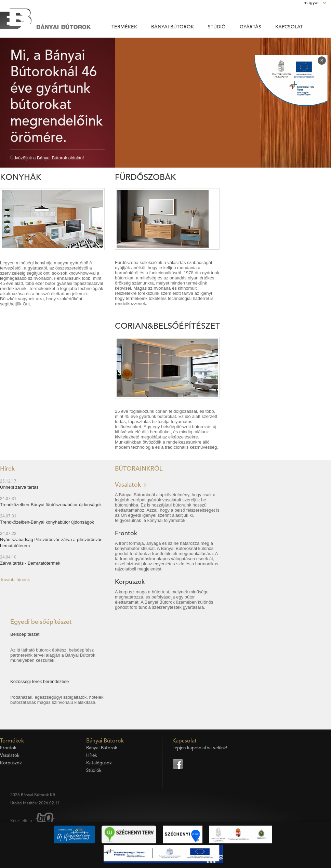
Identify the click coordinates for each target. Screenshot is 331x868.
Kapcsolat (289, 27)
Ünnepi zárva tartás (19, 487)
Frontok (126, 534)
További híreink (15, 580)
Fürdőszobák (145, 178)
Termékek (124, 27)
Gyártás (250, 27)
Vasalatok (128, 485)
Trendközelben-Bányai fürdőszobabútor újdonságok (51, 505)
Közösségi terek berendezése (39, 681)
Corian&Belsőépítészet (168, 327)
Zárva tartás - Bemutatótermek (30, 563)
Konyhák (21, 178)
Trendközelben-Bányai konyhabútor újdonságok (47, 522)
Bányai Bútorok (173, 27)
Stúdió (217, 27)
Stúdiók (94, 771)
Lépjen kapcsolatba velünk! (200, 748)
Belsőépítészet (25, 634)
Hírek (92, 756)
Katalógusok (99, 763)
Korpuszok (130, 582)
